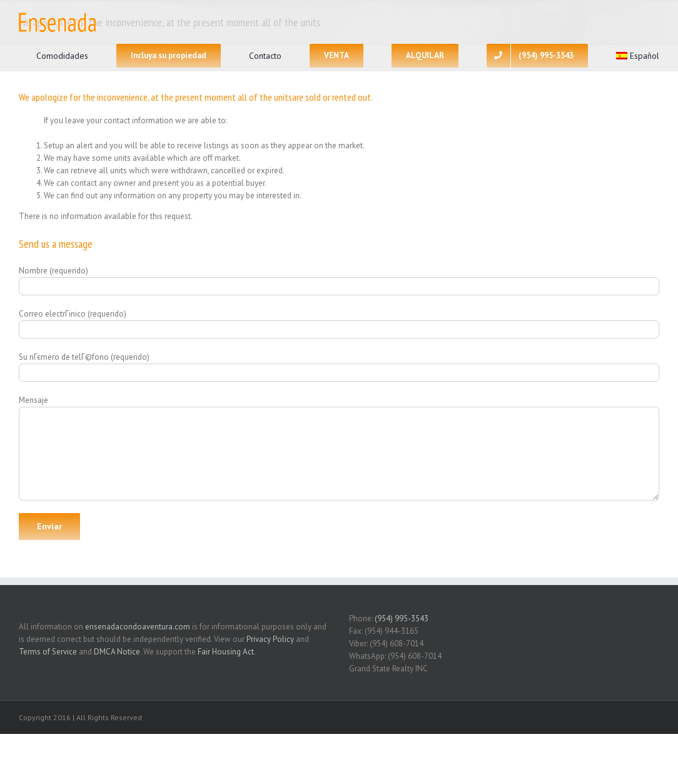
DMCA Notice (117, 652)
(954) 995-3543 (402, 619)
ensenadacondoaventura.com (138, 627)
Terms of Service (48, 652)
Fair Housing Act (226, 652)
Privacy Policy (270, 639)
